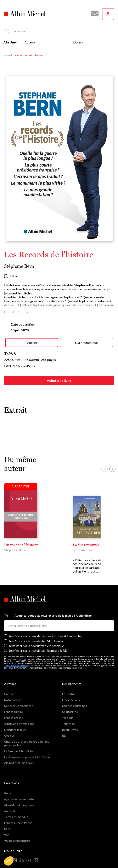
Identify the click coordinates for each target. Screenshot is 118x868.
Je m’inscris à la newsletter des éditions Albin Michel (46, 628)
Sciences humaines (75, 698)
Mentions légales (15, 722)
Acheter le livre (59, 380)
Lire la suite (17, 312)
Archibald (10, 804)
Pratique (68, 710)
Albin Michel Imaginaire (19, 755)
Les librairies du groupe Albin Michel (27, 750)
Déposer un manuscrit (18, 698)
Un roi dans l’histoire (21, 545)
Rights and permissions (19, 716)
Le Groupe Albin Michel (19, 744)
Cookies (9, 728)
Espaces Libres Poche (18, 815)
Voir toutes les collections (17, 833)
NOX (7, 821)
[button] (9, 861)
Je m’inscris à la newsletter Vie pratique (36, 638)
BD (64, 728)
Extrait (11, 276)
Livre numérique (86, 343)
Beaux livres (70, 722)
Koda (8, 786)
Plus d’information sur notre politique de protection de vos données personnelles (46, 660)
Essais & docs (71, 692)
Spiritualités (70, 704)
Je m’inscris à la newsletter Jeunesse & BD (38, 643)
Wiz (7, 827)
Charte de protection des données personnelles (27, 736)
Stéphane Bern (19, 266)
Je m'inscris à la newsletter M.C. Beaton (37, 633)
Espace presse (14, 710)
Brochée (32, 343)
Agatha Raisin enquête (19, 792)
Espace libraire (13, 704)
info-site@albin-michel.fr (17, 658)
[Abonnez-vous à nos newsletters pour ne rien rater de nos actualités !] (93, 13)
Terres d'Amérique (16, 809)
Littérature (69, 686)
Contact (10, 686)
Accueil (8, 55)
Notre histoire (13, 692)
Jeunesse (68, 716)
